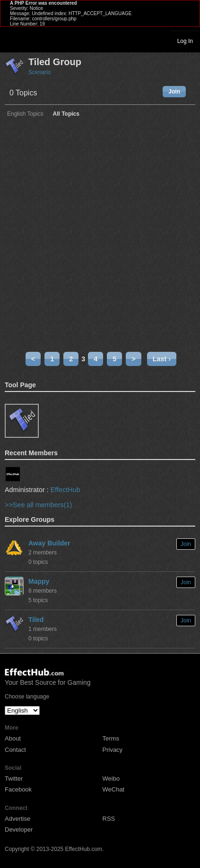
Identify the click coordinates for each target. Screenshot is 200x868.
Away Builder (49, 543)
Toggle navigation (11, 41)
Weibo (111, 779)
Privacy (113, 750)
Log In (185, 41)
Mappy (39, 581)
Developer (19, 830)
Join (174, 92)
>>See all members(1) (38, 505)
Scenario (39, 72)
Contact (15, 750)
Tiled (36, 620)
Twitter (14, 779)
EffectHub (65, 490)
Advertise (17, 819)
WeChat (114, 789)
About (13, 738)
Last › (162, 359)
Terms (111, 738)
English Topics (25, 114)
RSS (109, 819)
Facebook (18, 789)
